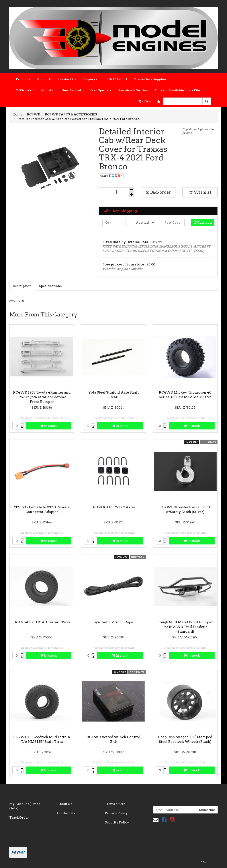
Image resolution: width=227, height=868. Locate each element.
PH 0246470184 (115, 79)
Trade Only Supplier (150, 79)
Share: (111, 176)
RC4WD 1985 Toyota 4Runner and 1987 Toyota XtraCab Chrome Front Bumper (42, 397)
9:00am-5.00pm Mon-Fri (35, 90)
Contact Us (67, 79)
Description (22, 286)
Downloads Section (133, 90)
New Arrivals (72, 90)
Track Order (19, 817)
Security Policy (117, 822)
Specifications (50, 286)
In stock (49, 426)
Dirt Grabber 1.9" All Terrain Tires (42, 622)
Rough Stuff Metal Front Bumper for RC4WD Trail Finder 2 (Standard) (185, 627)
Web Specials (100, 90)
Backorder (158, 192)
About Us (44, 79)
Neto (203, 862)
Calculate (203, 222)
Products (23, 79)
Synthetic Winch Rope (113, 622)
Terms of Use (115, 804)
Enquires (90, 79)
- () (144, 101)
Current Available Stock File (177, 90)
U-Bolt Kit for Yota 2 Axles (113, 507)
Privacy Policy (116, 813)
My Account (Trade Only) (25, 806)
